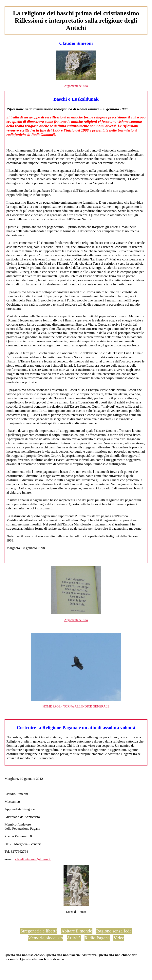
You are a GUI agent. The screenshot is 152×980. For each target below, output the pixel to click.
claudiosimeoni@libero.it (33, 859)
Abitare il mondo (77, 931)
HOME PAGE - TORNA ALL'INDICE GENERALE (76, 706)
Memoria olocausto (45, 938)
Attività (74, 938)
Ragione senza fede (114, 931)
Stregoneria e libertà (39, 931)
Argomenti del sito (76, 86)
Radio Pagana (97, 938)
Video (119, 938)
